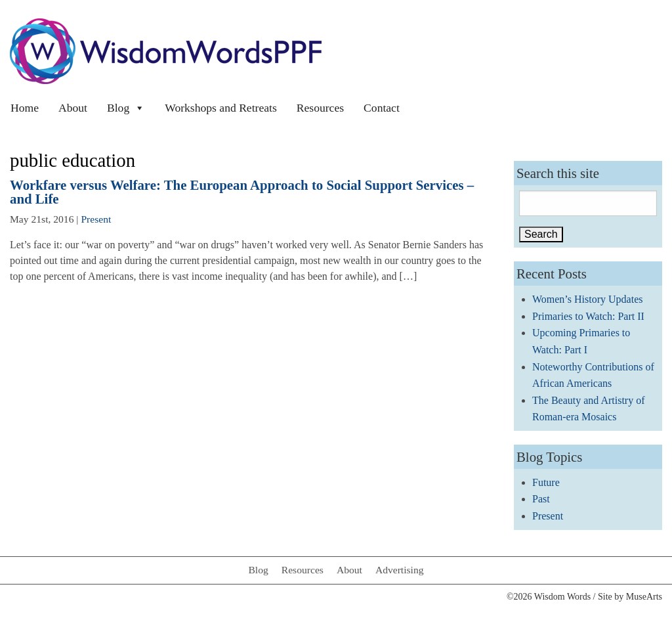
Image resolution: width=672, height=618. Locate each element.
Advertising (400, 570)
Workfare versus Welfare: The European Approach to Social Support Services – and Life (242, 192)
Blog (126, 108)
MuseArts (644, 597)
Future (546, 482)
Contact (382, 108)
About (73, 108)
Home (25, 108)
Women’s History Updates (587, 299)
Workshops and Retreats (221, 108)
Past (541, 499)
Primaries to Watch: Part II (588, 316)
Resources (320, 108)
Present (96, 219)
